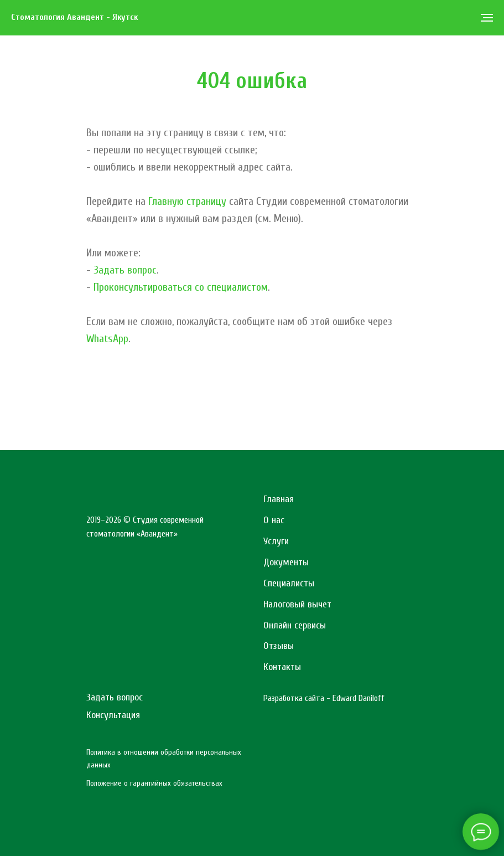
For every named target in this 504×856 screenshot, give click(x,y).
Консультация (113, 715)
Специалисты (289, 583)
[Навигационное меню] (487, 18)
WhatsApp (107, 339)
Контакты (282, 667)
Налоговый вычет (297, 604)
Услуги (276, 541)
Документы (286, 562)
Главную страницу (187, 201)
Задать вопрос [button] (125, 270)
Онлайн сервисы (295, 625)
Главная (279, 499)
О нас (274, 520)
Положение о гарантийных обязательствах (154, 783)
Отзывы (279, 646)
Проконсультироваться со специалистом (181, 287)
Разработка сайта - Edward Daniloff (324, 698)
